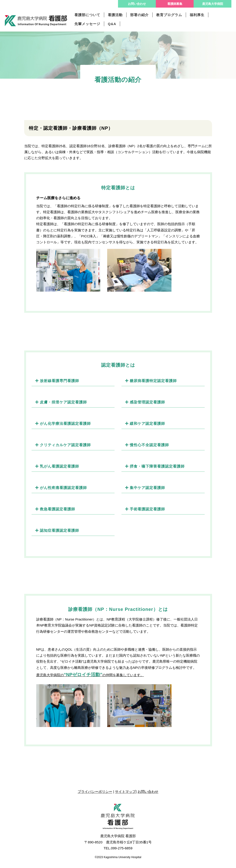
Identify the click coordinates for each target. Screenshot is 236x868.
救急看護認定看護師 (55, 509)
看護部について (87, 15)
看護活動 (115, 15)
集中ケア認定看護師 (145, 488)
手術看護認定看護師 (145, 509)
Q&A (112, 24)
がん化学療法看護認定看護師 (63, 424)
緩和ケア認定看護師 (145, 424)
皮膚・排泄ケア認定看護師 (61, 402)
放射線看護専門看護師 (57, 381)
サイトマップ (125, 792)
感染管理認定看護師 (145, 402)
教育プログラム (169, 15)
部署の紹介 (139, 15)
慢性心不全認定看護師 (147, 445)
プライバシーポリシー (95, 792)
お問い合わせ (137, 4)
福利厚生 (197, 15)
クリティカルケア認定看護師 (63, 445)
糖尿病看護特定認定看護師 (151, 381)
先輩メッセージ (87, 24)
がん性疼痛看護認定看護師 (61, 488)
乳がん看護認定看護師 (57, 466)
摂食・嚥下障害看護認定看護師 (155, 466)
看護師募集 (175, 4)
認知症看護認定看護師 (57, 530)
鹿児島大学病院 (213, 4)
